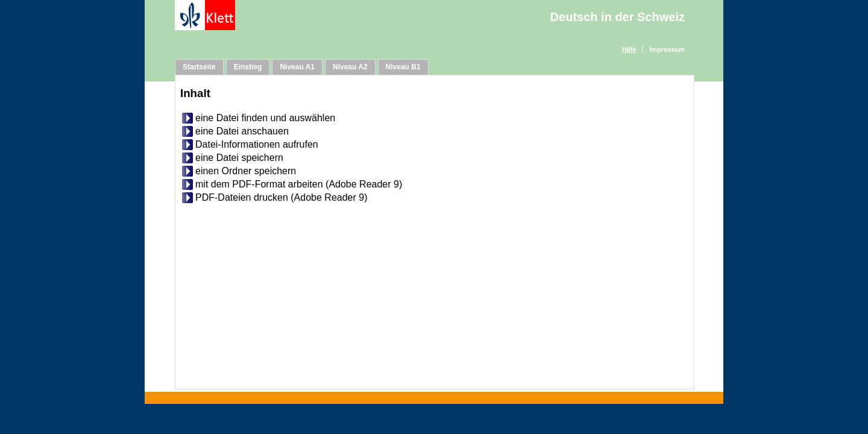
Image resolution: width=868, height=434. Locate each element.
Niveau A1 (297, 67)
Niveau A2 (350, 67)
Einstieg (248, 67)
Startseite (199, 67)
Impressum (667, 49)
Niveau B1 (403, 67)
